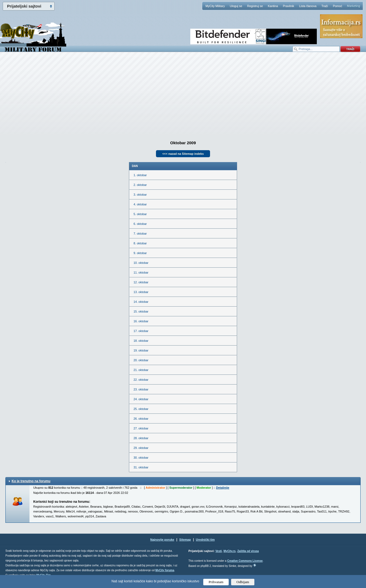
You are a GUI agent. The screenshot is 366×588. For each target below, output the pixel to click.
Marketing (354, 6)
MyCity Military (215, 6)
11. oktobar (141, 272)
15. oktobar (141, 311)
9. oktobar (140, 253)
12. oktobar (141, 282)
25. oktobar (141, 409)
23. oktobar (141, 389)
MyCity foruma (165, 570)
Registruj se (255, 6)
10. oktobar (141, 263)
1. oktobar (140, 175)
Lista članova (308, 6)
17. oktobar (141, 331)
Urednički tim (205, 540)
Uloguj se (236, 6)
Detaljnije (223, 488)
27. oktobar (141, 428)
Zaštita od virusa (248, 551)
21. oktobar (141, 370)
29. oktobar (141, 448)
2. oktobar (140, 185)
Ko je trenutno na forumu (31, 481)
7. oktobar (140, 234)
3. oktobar (140, 195)
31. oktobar (141, 467)
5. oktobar (140, 214)
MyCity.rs (229, 551)
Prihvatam (216, 582)
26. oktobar (141, 419)
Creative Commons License (245, 561)
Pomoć (337, 6)
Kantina (273, 6)
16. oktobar (141, 321)
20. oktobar (141, 360)
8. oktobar (140, 243)
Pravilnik (288, 6)
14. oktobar (141, 302)
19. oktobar (141, 350)
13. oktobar (141, 292)
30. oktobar (141, 458)
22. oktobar (141, 380)
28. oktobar (141, 438)
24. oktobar (141, 399)
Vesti (219, 551)
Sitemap (185, 540)
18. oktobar (141, 341)
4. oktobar (140, 204)
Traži (325, 6)
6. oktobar (140, 224)
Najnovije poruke (162, 540)
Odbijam (243, 582)
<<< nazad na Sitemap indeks (183, 154)
